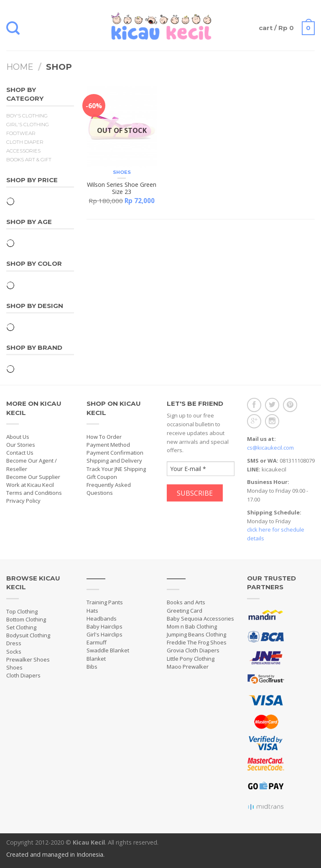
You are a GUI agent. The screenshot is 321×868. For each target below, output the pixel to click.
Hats (92, 611)
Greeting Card (185, 611)
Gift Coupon (102, 477)
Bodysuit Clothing (28, 635)
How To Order (104, 437)
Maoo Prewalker (188, 667)
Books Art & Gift (29, 160)
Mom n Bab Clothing (192, 626)
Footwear (21, 133)
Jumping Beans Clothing (196, 634)
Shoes (122, 172)
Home (20, 67)
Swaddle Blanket (108, 650)
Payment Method (108, 445)
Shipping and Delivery (114, 461)
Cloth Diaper (25, 142)
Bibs (92, 667)
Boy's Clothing (27, 116)
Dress (14, 643)
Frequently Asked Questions (109, 489)
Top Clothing (22, 611)
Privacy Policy (23, 501)
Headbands (102, 619)
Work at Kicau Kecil (30, 485)
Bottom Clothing (26, 619)
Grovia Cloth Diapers (193, 650)
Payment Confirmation (115, 453)
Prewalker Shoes (28, 659)
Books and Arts (186, 602)
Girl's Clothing (28, 125)
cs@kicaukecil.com (270, 448)
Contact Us (20, 453)
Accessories (23, 151)
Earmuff (97, 642)
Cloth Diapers (23, 675)
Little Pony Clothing (191, 659)
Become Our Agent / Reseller (32, 465)
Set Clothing (21, 627)
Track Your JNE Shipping (116, 469)
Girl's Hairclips (104, 634)
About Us (18, 437)
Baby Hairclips (104, 626)
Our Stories (21, 445)
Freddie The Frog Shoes (197, 642)
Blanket (96, 659)
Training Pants (105, 602)
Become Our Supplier (33, 477)
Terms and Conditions (34, 493)
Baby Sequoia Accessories (200, 619)
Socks (14, 652)
